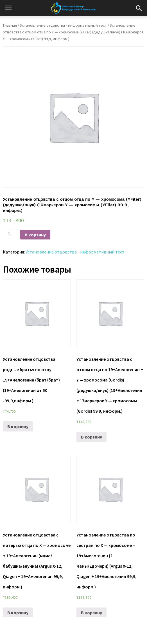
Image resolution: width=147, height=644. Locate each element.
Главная (10, 25)
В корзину (35, 235)
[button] (139, 8)
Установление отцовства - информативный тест (63, 25)
